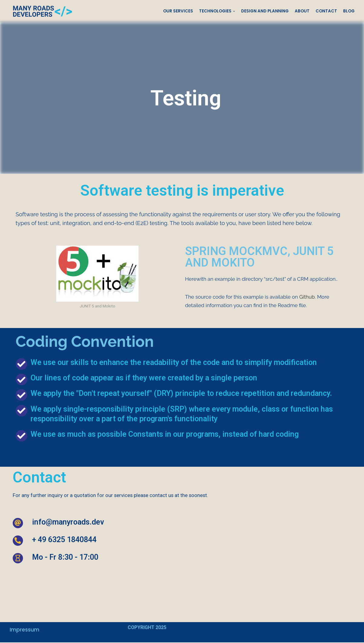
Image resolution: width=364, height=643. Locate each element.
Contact (326, 11)
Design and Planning (265, 11)
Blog (349, 11)
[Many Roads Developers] (41, 11)
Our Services (178, 11)
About (302, 11)
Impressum (25, 630)
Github (308, 297)
